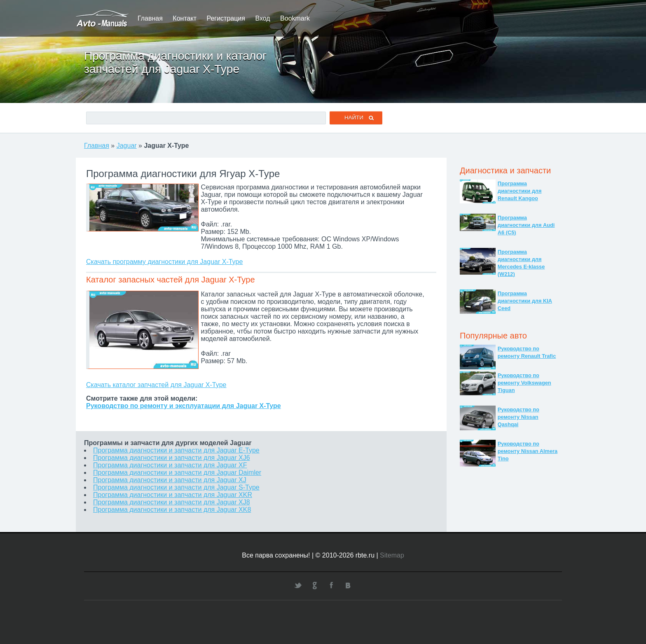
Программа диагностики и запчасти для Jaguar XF (170, 465)
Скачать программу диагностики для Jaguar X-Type (164, 262)
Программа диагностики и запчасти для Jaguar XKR (173, 495)
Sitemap (392, 555)
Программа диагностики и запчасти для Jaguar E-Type (176, 450)
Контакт (185, 18)
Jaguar (127, 146)
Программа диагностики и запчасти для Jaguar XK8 (172, 510)
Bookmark (295, 18)
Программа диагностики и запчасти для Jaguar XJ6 (172, 458)
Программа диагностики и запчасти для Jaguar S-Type (176, 487)
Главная (150, 18)
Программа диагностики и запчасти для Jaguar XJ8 (172, 502)
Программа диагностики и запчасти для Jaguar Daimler (177, 472)
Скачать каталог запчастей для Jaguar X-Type (156, 385)
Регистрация (226, 18)
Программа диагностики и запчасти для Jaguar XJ (170, 480)
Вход (262, 18)
